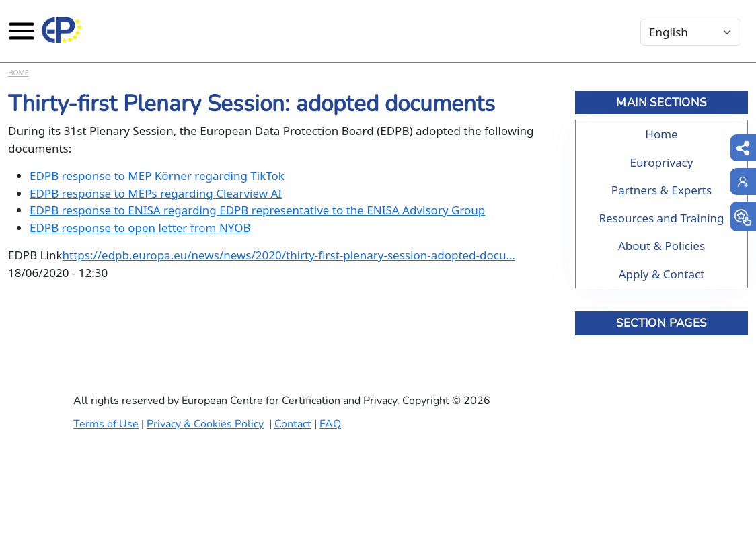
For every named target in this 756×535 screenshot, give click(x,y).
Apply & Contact (662, 274)
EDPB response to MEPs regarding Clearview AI (156, 193)
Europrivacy (662, 162)
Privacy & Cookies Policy (205, 424)
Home (18, 73)
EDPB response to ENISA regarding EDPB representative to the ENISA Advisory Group (257, 210)
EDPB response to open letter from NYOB (140, 228)
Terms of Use (106, 424)
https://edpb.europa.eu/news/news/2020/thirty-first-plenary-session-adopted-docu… (289, 255)
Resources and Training (661, 218)
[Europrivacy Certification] (62, 30)
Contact (293, 424)
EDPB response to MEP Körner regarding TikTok (157, 176)
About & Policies (661, 246)
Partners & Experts (661, 190)
